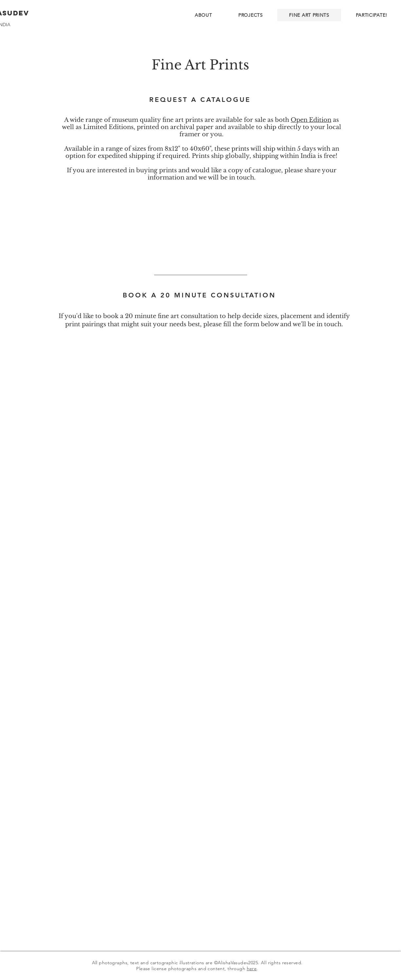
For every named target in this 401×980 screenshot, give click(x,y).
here (252, 969)
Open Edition (311, 120)
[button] (251, 15)
